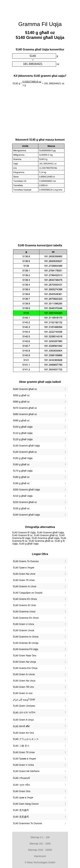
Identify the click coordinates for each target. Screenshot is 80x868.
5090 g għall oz (21, 420)
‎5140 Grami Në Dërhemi (26, 771)
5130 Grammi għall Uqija (26, 446)
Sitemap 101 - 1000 (40, 844)
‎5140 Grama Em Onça (25, 668)
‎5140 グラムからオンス (26, 739)
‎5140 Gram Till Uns (24, 687)
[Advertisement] (40, 9)
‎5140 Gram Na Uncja (25, 662)
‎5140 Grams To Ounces (26, 561)
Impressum (40, 856)
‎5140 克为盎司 (21, 810)
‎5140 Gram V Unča (24, 765)
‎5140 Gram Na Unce (24, 574)
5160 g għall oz (21, 464)
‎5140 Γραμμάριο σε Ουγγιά (28, 593)
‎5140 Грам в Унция (24, 568)
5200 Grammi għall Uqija (26, 490)
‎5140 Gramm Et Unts (25, 605)
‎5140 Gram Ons (22, 791)
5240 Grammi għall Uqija (26, 515)
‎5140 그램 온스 (21, 746)
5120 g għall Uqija (23, 439)
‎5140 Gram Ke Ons (24, 733)
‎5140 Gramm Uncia (24, 630)
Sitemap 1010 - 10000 (40, 850)
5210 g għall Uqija (23, 496)
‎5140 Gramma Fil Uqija (26, 649)
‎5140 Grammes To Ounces (28, 823)
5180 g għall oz (21, 477)
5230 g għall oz (21, 508)
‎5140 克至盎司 (21, 817)
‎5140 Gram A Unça (23, 720)
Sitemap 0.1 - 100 (40, 837)
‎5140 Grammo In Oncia (26, 637)
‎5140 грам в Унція (23, 798)
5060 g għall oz (21, 402)
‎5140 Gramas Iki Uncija (26, 643)
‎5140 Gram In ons (23, 693)
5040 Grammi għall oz (25, 389)
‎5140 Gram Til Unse (24, 580)
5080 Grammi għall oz (25, 414)
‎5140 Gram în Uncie (24, 674)
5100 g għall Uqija (23, 427)
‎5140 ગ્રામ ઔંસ (22, 785)
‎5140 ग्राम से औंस (21, 726)
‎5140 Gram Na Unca (24, 681)
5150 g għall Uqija (23, 458)
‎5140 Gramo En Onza (25, 599)
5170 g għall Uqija (23, 471)
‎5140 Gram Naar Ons (25, 655)
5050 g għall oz (21, 395)
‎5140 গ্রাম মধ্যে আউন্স (24, 713)
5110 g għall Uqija (23, 433)
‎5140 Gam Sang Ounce (26, 804)
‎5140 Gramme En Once (26, 618)
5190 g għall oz (21, 483)
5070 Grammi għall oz (25, 408)
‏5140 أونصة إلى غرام (24, 699)
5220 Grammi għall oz (25, 502)
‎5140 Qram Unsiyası (24, 706)
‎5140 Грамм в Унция (24, 759)
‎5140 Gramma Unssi (24, 612)
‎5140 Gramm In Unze (25, 586)
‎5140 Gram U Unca (24, 624)
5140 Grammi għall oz (25, 452)
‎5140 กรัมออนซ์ (21, 778)
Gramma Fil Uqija (40, 24)
